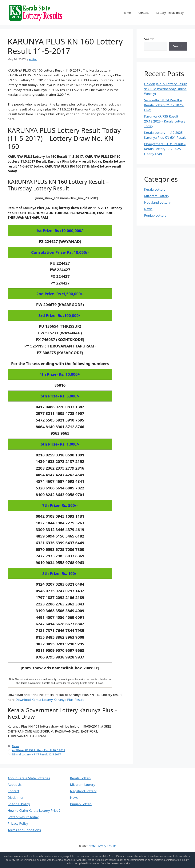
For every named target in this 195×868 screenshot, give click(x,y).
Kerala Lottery (155, 189)
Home (127, 13)
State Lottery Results (103, 846)
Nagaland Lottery (157, 202)
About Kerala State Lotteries (29, 778)
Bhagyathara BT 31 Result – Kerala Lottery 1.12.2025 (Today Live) (165, 149)
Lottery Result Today (170, 13)
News (16, 746)
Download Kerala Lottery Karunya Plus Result (50, 700)
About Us (15, 785)
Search (149, 39)
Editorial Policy (19, 804)
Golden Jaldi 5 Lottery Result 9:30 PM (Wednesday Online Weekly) (166, 89)
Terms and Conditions (24, 830)
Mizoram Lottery (157, 196)
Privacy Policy (18, 823)
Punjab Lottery (155, 215)
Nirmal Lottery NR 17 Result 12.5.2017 (36, 754)
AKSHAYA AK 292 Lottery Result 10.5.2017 (39, 750)
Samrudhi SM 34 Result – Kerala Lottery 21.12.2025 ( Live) (164, 105)
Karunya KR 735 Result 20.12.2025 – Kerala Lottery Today (165, 121)
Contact (144, 13)
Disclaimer (16, 797)
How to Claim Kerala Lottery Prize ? (34, 810)
